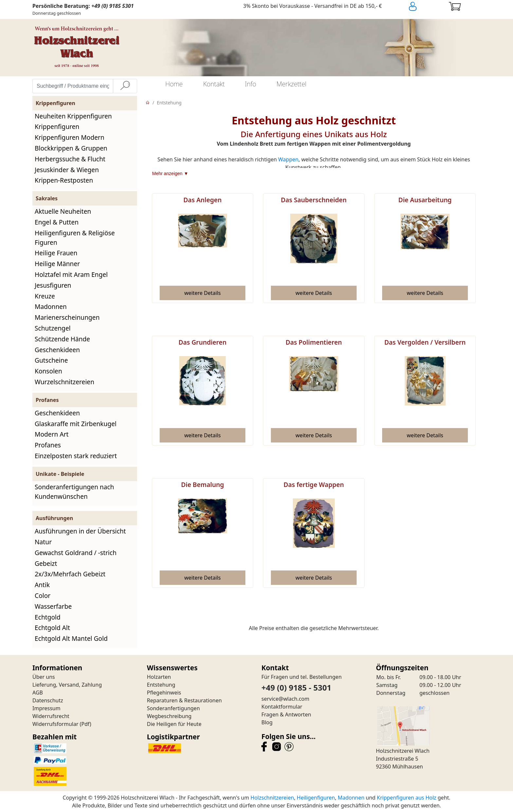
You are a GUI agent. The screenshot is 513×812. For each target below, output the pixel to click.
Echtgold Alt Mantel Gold (71, 638)
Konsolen (48, 371)
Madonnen (51, 307)
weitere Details (202, 293)
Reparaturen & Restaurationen (184, 700)
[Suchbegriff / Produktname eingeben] (73, 86)
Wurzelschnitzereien (64, 382)
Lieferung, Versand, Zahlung (67, 685)
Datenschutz (48, 700)
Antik (42, 585)
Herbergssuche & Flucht (70, 159)
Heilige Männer (57, 264)
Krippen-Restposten (64, 180)
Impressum (46, 708)
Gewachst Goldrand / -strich (76, 553)
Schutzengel (53, 328)
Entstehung (169, 103)
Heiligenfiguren (316, 798)
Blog (267, 722)
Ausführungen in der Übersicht (80, 531)
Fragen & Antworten (286, 714)
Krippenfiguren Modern (70, 137)
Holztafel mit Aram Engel (71, 274)
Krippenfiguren (57, 126)
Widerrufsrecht (51, 716)
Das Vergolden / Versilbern (425, 342)
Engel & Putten (57, 222)
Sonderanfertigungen (173, 708)
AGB (38, 693)
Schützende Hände (62, 339)
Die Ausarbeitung (425, 200)
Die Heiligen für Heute (174, 724)
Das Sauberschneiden (314, 200)
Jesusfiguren (53, 285)
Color (43, 595)
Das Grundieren (203, 342)
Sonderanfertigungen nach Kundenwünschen (74, 492)
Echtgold (48, 617)
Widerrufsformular (55, 724)
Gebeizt (46, 563)
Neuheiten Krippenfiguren (73, 116)
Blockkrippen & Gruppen (71, 148)
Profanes (48, 445)
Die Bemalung (202, 485)
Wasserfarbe (53, 606)
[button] (203, 293)
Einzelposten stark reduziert (76, 456)
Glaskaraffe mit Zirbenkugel (76, 424)
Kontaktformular (282, 707)
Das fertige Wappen (314, 485)
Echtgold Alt (52, 628)
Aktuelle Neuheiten (63, 211)
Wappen (288, 159)
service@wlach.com (285, 699)
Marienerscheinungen (67, 317)
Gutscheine (51, 360)
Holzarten (159, 677)
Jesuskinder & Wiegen (67, 170)
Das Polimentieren (314, 342)
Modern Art (52, 434)
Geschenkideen (57, 350)
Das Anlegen (203, 200)
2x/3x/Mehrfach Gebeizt (70, 574)
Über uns (44, 677)
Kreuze (45, 296)
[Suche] (125, 86)
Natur (43, 542)
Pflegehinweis (164, 693)
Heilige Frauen (56, 253)
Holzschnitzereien (272, 798)
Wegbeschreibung (169, 716)
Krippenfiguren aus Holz (407, 798)
